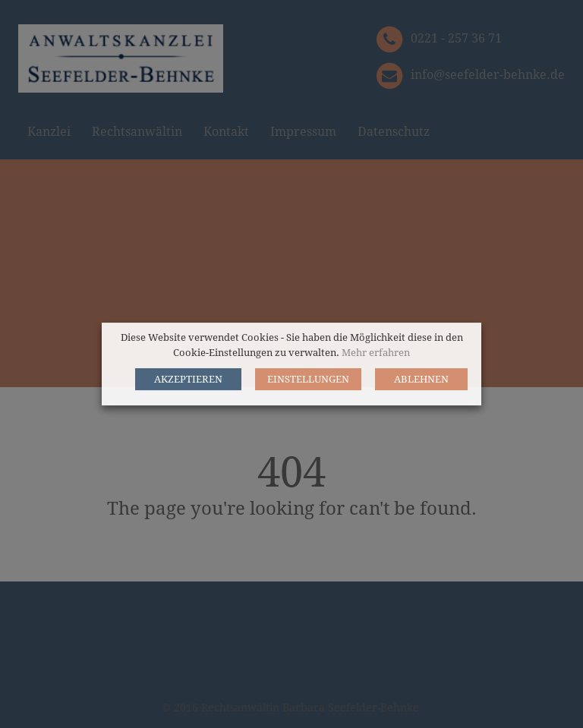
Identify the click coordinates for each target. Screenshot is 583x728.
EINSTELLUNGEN (308, 379)
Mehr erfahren (376, 353)
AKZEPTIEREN (188, 379)
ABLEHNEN (421, 379)
